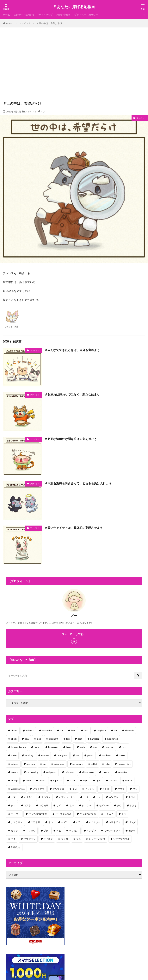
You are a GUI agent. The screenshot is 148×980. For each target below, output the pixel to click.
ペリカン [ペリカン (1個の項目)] (74, 831)
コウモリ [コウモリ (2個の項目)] (44, 805)
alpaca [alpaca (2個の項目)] (14, 730)
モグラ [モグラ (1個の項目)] (132, 831)
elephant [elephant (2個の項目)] (54, 739)
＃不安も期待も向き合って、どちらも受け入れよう (78, 483)
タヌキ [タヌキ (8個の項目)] (133, 805)
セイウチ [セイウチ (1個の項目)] (104, 805)
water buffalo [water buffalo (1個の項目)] (18, 789)
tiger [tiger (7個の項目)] (98, 781)
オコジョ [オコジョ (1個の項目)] (46, 797)
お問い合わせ (63, 15)
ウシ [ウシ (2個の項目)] (135, 789)
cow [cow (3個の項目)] (27, 739)
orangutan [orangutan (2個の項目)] (62, 755)
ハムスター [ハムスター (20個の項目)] (95, 822)
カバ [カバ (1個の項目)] (85, 797)
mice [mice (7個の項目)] (124, 747)
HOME (10, 23)
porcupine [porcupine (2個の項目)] (78, 764)
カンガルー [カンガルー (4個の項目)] (114, 797)
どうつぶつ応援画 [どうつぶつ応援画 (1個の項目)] (38, 814)
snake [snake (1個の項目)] (42, 781)
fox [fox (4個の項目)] (68, 739)
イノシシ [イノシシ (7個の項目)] (90, 789)
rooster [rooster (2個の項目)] (106, 772)
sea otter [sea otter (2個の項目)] (123, 772)
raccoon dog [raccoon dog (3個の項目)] (124, 764)
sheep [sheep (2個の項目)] (14, 781)
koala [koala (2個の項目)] (69, 747)
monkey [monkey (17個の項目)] (29, 755)
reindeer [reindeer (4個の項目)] (69, 772)
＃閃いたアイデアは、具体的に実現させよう (74, 528)
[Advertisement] (74, 66)
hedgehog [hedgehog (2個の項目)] (113, 739)
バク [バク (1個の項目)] (78, 822)
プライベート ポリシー (86, 15)
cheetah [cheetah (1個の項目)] (129, 730)
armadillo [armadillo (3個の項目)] (47, 730)
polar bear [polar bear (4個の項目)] (59, 764)
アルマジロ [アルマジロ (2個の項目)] (58, 789)
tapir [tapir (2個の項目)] (85, 781)
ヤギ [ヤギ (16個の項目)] (13, 839)
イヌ (43, 112)
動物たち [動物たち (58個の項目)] (16, 847)
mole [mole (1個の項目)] (14, 755)
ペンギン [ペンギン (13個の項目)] (91, 831)
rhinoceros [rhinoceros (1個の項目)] (88, 772)
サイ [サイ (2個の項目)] (59, 805)
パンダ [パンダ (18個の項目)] (132, 822)
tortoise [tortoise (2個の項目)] (113, 781)
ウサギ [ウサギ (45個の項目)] (121, 789)
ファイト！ (25, 23)
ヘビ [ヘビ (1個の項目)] (59, 831)
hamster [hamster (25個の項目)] (95, 739)
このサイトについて (24, 15)
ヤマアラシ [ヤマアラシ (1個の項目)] (30, 839)
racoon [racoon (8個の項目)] (15, 772)
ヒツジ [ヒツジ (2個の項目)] (15, 831)
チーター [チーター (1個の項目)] (16, 814)
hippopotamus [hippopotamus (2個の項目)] (18, 747)
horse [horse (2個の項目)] (37, 747)
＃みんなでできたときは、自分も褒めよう (72, 350)
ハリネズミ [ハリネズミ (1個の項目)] (114, 822)
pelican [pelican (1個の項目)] (15, 764)
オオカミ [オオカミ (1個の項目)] (28, 797)
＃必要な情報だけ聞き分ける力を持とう (71, 439)
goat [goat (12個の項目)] (80, 739)
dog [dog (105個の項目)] (39, 739)
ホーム (6, 15)
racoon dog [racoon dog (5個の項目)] (32, 772)
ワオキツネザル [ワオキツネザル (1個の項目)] (121, 839)
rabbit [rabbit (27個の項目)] (94, 764)
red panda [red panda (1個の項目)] (51, 772)
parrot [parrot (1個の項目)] (122, 755)
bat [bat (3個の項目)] (61, 730)
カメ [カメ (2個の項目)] (98, 797)
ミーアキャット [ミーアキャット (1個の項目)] (112, 831)
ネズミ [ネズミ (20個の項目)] (65, 822)
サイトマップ (46, 15)
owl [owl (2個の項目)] (77, 755)
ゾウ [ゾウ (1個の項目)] (119, 805)
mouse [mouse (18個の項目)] (45, 755)
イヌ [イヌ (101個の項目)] (75, 789)
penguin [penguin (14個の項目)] (31, 764)
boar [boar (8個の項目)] (86, 730)
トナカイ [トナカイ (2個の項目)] (109, 814)
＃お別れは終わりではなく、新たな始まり (72, 394)
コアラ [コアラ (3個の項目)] (27, 805)
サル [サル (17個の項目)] (71, 805)
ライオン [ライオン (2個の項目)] (48, 839)
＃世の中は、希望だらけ (49, 23)
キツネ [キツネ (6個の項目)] (132, 797)
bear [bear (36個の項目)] (73, 730)
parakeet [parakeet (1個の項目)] (106, 755)
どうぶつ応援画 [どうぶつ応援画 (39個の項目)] (88, 814)
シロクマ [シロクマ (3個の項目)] (87, 805)
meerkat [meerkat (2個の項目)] (109, 747)
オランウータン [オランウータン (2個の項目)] (67, 797)
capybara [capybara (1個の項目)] (101, 730)
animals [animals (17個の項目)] (30, 730)
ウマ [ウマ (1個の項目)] (13, 797)
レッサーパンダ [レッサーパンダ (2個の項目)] (97, 839)
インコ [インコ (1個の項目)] (106, 789)
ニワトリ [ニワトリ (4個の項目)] (35, 822)
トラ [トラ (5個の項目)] (124, 814)
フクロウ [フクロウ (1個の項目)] (31, 831)
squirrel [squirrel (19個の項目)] (57, 781)
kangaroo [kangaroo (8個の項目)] (53, 747)
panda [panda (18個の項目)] (90, 755)
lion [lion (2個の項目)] (95, 747)
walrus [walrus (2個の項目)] (129, 781)
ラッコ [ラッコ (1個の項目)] (65, 839)
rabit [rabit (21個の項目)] (107, 764)
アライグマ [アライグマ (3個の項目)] (39, 789)
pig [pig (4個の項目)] (44, 764)
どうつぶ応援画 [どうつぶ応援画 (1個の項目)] (63, 814)
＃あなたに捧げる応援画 (74, 7)
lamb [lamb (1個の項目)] (82, 747)
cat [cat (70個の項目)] (115, 730)
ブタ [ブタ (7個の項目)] (46, 831)
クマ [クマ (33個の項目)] (13, 805)
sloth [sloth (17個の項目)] (28, 781)
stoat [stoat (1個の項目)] (72, 781)
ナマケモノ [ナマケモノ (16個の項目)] (17, 822)
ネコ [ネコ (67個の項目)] (51, 822)
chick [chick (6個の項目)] (14, 739)
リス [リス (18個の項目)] (78, 839)
